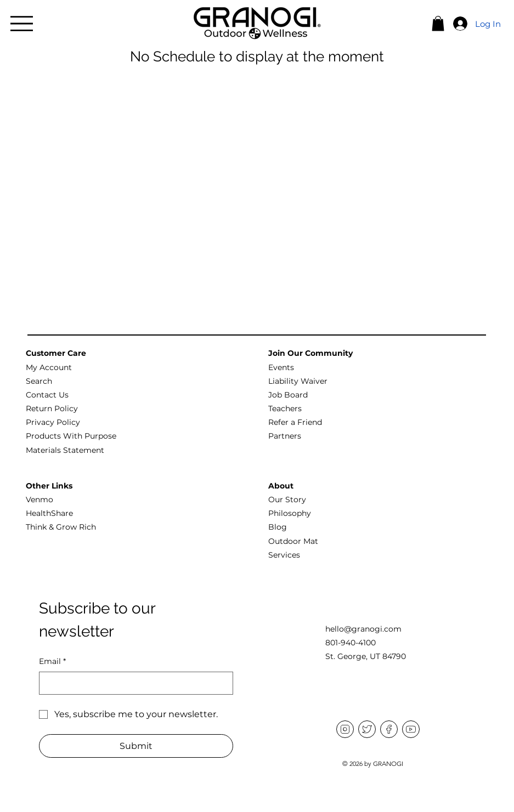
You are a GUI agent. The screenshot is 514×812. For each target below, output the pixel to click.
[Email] (133, 683)
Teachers (285, 408)
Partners (285, 436)
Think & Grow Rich (61, 527)
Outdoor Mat (293, 541)
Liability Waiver (298, 381)
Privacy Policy (53, 422)
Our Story (287, 499)
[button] (438, 23)
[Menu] (22, 24)
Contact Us (47, 395)
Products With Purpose (71, 436)
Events (281, 367)
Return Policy (52, 408)
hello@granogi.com (363, 629)
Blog (278, 527)
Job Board (288, 395)
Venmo (39, 499)
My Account (49, 367)
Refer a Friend (295, 422)
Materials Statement (65, 450)
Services (284, 555)
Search (39, 381)
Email (52, 662)
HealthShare (49, 513)
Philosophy (290, 513)
